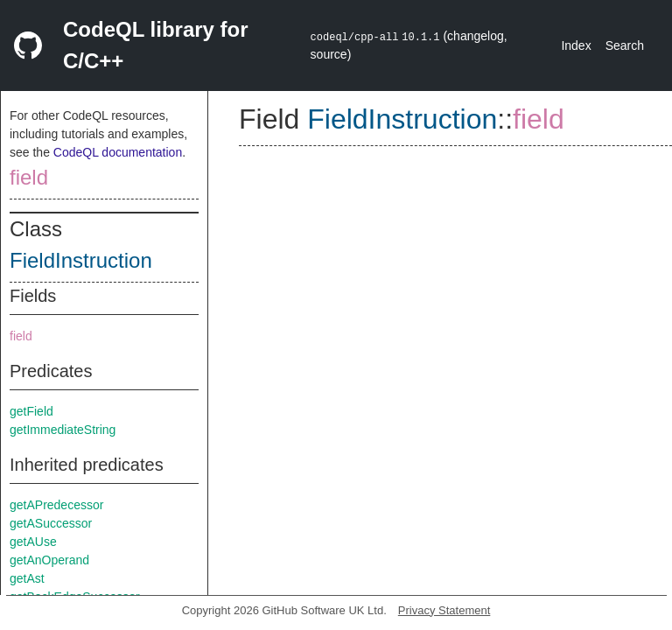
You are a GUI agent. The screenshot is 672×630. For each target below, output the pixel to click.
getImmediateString (63, 430)
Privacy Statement (444, 610)
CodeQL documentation (118, 152)
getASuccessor (51, 523)
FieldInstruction (81, 260)
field (29, 177)
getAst (27, 578)
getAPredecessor (56, 505)
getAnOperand (49, 560)
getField (31, 411)
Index (576, 45)
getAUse (33, 542)
